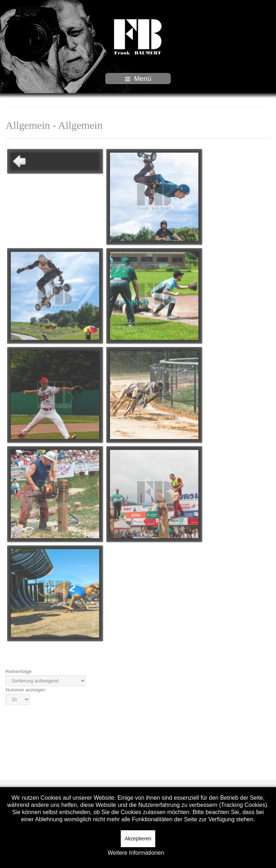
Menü (138, 79)
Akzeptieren (138, 839)
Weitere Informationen (136, 853)
